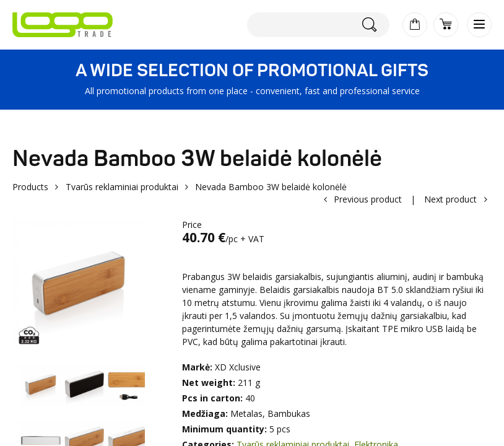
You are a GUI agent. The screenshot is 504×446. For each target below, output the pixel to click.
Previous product (368, 199)
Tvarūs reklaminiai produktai (122, 187)
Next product (450, 199)
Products (30, 187)
